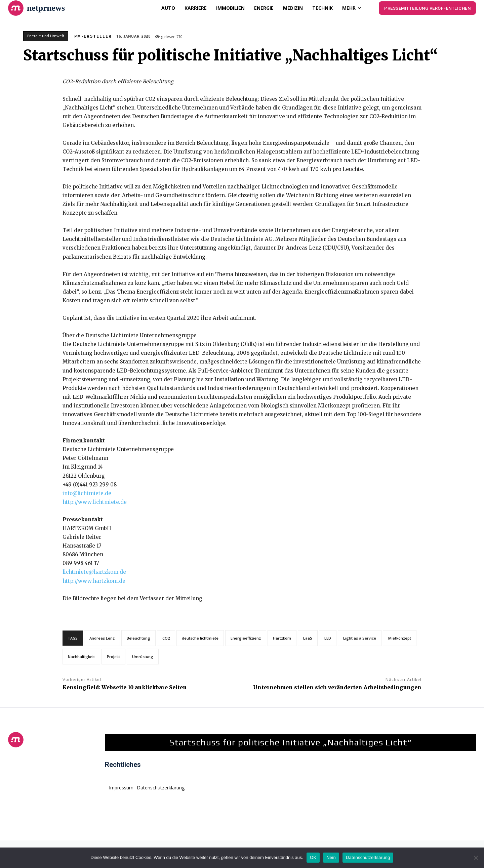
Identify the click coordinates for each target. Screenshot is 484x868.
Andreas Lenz (102, 638)
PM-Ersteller (93, 36)
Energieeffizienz (246, 638)
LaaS (308, 638)
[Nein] (476, 858)
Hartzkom (282, 638)
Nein (331, 857)
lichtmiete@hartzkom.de (94, 572)
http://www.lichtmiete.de (95, 502)
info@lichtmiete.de (87, 493)
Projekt (113, 657)
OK (313, 857)
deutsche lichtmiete (200, 638)
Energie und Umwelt (46, 36)
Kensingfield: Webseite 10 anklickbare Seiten (125, 687)
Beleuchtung (138, 638)
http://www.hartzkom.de (94, 581)
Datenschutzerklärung (368, 857)
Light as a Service (360, 638)
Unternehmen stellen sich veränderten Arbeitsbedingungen (337, 687)
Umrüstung (143, 657)
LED (328, 638)
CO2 (166, 638)
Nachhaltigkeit (81, 657)
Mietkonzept (400, 638)
